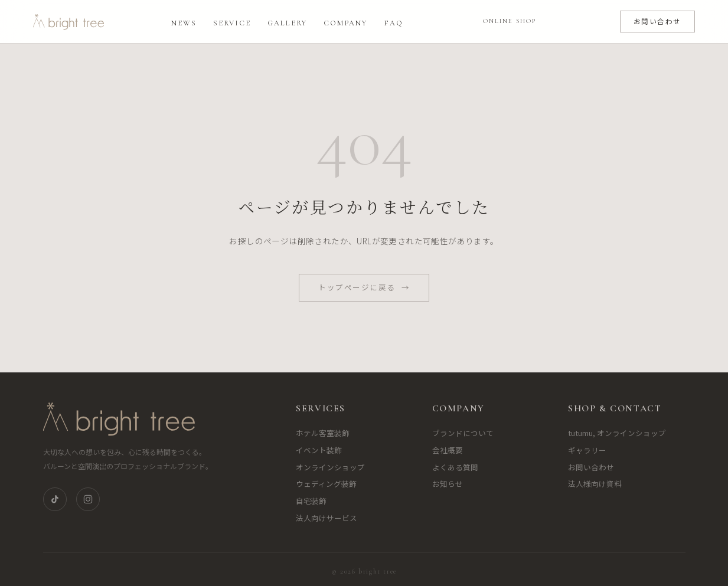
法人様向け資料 (595, 484)
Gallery (287, 23)
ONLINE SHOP (510, 21)
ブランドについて (463, 433)
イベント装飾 (319, 450)
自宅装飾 (311, 501)
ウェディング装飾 (326, 484)
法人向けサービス (327, 518)
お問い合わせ (657, 21)
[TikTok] (55, 499)
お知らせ (448, 484)
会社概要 (448, 450)
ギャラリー (587, 450)
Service (232, 23)
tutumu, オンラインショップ (617, 433)
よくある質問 (455, 467)
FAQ (394, 23)
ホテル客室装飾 (323, 433)
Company (345, 23)
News (184, 23)
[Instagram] (88, 499)
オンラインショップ (330, 467)
